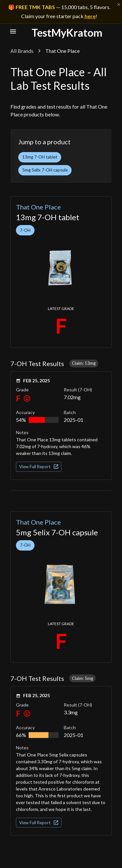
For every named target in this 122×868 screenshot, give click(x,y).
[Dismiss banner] (119, 5)
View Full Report (39, 467)
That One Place (38, 207)
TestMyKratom (67, 33)
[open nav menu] (13, 31)
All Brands (22, 51)
